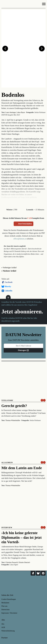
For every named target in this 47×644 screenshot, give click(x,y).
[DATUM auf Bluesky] (38, 573)
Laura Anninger (11, 112)
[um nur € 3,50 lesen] (43, 400)
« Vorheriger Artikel (9, 268)
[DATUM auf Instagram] (43, 573)
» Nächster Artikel (9, 271)
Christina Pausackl (12, 562)
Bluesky (6, 286)
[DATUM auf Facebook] (33, 573)
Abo (3, 624)
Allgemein (7, 463)
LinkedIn (7, 291)
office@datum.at (20, 239)
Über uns (4, 606)
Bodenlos (13, 95)
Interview (7, 528)
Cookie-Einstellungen (9, 599)
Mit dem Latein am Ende (22, 468)
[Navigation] (44, 4)
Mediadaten (5, 603)
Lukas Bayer (21, 112)
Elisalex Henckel (24, 562)
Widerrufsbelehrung (8, 631)
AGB (3, 627)
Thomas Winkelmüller (13, 420)
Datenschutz (5, 610)
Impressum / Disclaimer (9, 613)
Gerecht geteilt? (14, 406)
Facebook (7, 282)
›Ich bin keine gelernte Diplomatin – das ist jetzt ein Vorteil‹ (21, 537)
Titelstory (7, 400)
